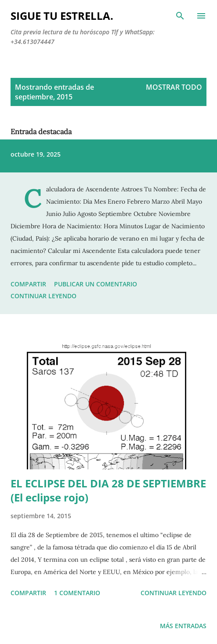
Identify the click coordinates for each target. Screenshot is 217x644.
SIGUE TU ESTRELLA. (62, 16)
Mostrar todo (174, 87)
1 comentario (77, 593)
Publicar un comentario (96, 284)
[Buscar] (180, 16)
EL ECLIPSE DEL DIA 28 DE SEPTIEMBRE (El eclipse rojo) (108, 490)
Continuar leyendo (43, 296)
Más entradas (183, 626)
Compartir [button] (28, 284)
